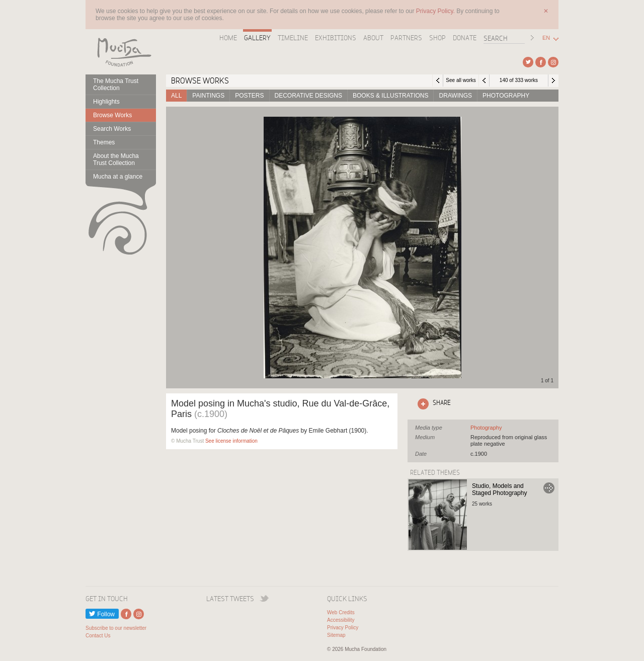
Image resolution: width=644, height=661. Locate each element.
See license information (231, 441)
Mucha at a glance (118, 177)
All (176, 96)
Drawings (455, 96)
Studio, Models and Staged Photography (499, 489)
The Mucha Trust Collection (116, 85)
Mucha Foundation (121, 52)
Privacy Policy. (436, 11)
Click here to (432, 404)
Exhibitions (336, 38)
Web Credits (341, 612)
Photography (506, 96)
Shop (437, 38)
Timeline (293, 38)
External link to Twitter (528, 62)
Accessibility (341, 620)
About (373, 38)
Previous (484, 80)
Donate (465, 38)
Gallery (257, 38)
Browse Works (112, 115)
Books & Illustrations (390, 96)
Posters (249, 96)
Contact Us (98, 636)
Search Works (112, 129)
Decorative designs (308, 96)
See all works (461, 80)
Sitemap (336, 635)
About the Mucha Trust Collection (116, 159)
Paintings (208, 96)
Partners (406, 38)
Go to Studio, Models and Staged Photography (549, 488)
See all (486, 428)
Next (553, 80)
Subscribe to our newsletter (116, 628)
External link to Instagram (553, 62)
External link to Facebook (541, 62)
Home (228, 38)
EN (546, 38)
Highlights (106, 102)
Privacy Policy (343, 628)
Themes (104, 142)
